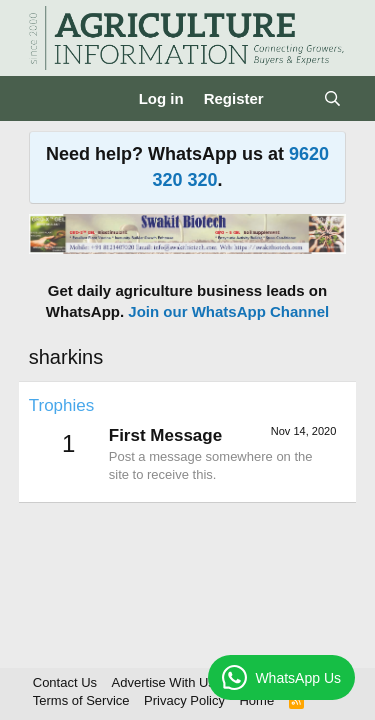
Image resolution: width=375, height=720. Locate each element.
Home (256, 700)
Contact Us (65, 682)
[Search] (332, 98)
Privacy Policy (184, 700)
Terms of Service (81, 700)
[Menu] (46, 99)
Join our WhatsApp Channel (228, 311)
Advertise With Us (163, 682)
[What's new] (293, 98)
